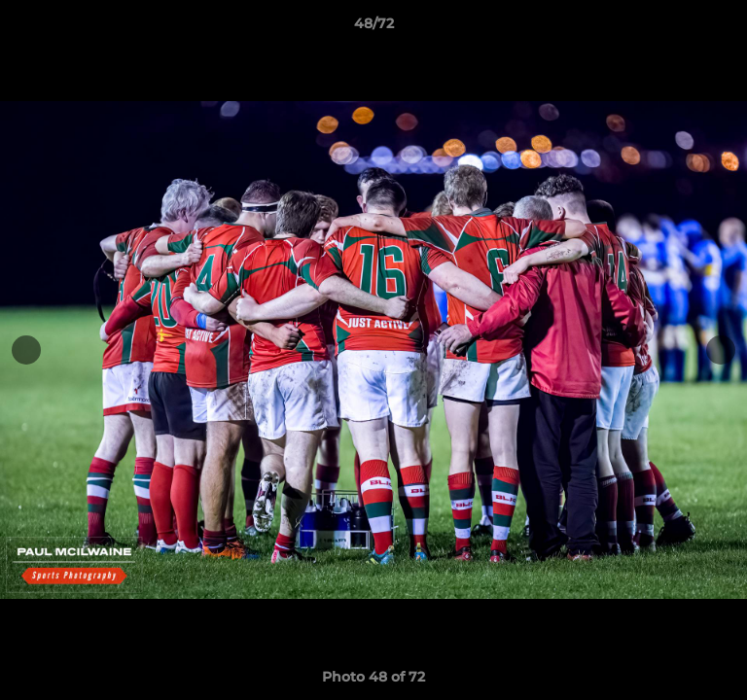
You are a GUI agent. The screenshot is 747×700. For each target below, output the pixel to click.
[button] (724, 28)
